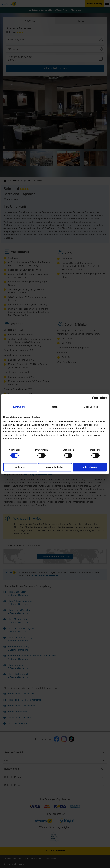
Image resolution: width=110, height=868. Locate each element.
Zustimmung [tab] (19, 407)
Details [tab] (55, 407)
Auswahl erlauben (55, 467)
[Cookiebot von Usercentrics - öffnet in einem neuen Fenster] (94, 399)
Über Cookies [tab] (91, 407)
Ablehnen (20, 467)
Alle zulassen (90, 467)
